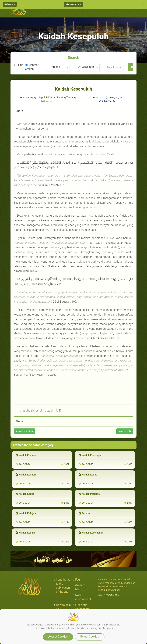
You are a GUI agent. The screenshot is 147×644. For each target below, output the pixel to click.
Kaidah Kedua (88, 475)
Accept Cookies (58, 637)
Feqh (78, 580)
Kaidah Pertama (89, 494)
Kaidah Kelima (25, 533)
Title (19, 65)
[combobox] (57, 67)
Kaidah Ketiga (25, 494)
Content (32, 65)
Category (27, 69)
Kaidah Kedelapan (90, 455)
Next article (125, 431)
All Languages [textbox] (86, 67)
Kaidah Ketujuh (26, 513)
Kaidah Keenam (26, 475)
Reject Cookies (90, 637)
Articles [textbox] (56, 67)
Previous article (24, 431)
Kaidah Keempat (27, 455)
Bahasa (10, 4)
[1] (117, 338)
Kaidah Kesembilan (91, 533)
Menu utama (74, 4)
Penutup (85, 513)
